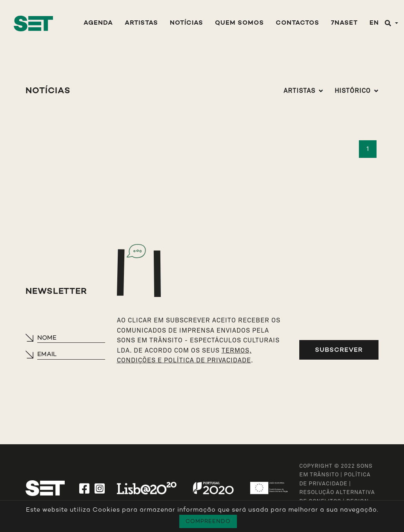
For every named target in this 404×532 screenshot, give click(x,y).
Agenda (98, 23)
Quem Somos (239, 23)
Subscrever (339, 350)
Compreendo (208, 521)
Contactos (298, 23)
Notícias (187, 23)
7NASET (344, 23)
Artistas (141, 23)
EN (374, 23)
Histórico (353, 91)
